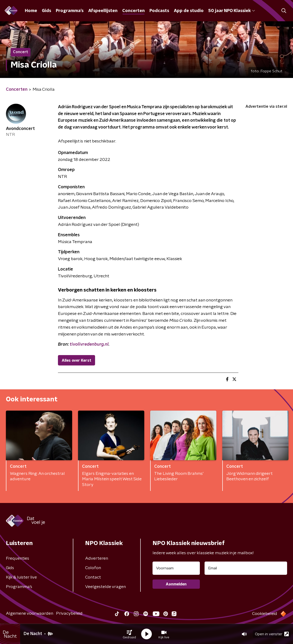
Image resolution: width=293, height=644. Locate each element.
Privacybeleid (69, 614)
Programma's (70, 11)
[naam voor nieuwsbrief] (176, 568)
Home (31, 11)
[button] (129, 634)
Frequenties (17, 558)
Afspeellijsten (103, 11)
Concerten (133, 11)
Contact (93, 577)
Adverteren (97, 558)
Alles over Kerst (77, 361)
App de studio (189, 11)
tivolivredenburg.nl (89, 344)
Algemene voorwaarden (30, 614)
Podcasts (159, 11)
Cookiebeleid (265, 614)
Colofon (93, 568)
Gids (46, 11)
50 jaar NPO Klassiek (232, 11)
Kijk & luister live (21, 577)
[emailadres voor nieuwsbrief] (246, 568)
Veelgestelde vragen (105, 587)
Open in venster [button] (272, 634)
